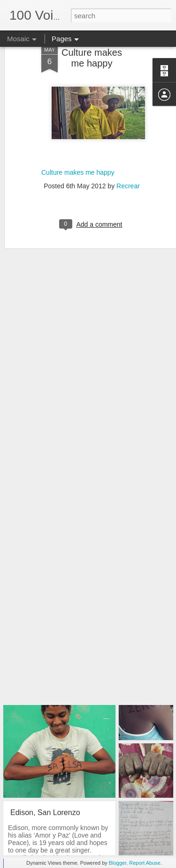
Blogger (118, 863)
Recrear (128, 165)
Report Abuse (145, 863)
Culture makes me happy (78, 152)
